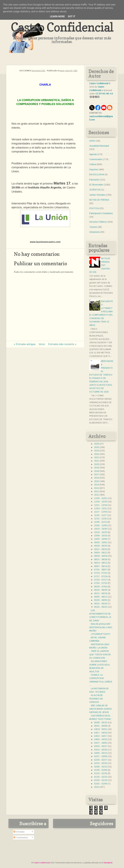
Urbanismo (95, 232)
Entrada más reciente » (62, 344)
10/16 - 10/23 (101, 532)
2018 (97, 471)
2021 (97, 461)
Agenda (93, 154)
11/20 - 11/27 (100, 515)
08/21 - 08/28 (101, 559)
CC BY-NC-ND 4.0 (104, 94)
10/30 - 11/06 (101, 525)
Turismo (93, 227)
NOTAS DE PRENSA (99, 200)
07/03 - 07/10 (101, 583)
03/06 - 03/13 (101, 753)
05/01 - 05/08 (101, 726)
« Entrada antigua (25, 344)
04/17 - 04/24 (101, 733)
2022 (97, 457)
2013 (97, 488)
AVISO (92, 141)
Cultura (93, 164)
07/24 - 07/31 (101, 573)
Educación (94, 180)
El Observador (96, 185)
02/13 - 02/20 (101, 763)
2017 (97, 474)
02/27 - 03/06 (101, 756)
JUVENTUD (95, 190)
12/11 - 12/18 (101, 505)
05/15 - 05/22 (101, 607)
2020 (97, 464)
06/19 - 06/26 (101, 590)
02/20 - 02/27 (101, 760)
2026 (97, 444)
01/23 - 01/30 (101, 773)
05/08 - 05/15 (101, 722)
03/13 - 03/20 (101, 750)
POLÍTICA (94, 208)
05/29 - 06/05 (101, 600)
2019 (97, 468)
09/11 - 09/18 (101, 549)
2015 (97, 481)
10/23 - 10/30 (101, 529)
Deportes (94, 169)
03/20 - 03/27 (101, 746)
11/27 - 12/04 (101, 512)
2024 (97, 451)
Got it (71, 16)
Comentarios (21, 838)
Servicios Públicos (98, 222)
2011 (96, 495)
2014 (97, 485)
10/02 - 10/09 (101, 539)
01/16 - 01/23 (101, 777)
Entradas (19, 832)
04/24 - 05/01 (101, 729)
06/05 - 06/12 (101, 597)
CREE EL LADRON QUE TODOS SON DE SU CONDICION (100, 654)
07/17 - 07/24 (101, 576)
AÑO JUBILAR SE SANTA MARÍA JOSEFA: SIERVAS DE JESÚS (101, 709)
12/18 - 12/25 (101, 502)
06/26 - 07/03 (101, 587)
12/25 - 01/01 (101, 498)
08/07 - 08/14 (101, 566)
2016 (97, 478)
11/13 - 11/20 (100, 519)
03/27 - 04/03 (101, 743)
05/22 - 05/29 (101, 604)
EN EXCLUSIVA (97, 174)
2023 (97, 454)
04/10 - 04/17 (101, 736)
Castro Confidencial (62, 27)
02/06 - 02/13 (101, 767)
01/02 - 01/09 (101, 784)
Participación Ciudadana (101, 213)
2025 (97, 447)
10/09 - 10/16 (101, 536)
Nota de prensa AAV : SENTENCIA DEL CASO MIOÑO (101, 627)
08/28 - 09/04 (101, 556)
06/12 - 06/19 (101, 593)
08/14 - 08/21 (101, 563)
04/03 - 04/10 (101, 739)
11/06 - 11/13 (100, 522)
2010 (97, 787)
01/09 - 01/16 (101, 780)
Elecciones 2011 (39, 71)
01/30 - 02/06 (101, 770)
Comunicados (96, 159)
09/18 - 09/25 (101, 546)
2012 (97, 491)
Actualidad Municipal (99, 146)
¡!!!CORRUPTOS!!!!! (100, 634)
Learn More (57, 16)
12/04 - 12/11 (101, 508)
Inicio (42, 344)
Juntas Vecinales (97, 195)
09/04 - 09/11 (101, 553)
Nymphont (108, 863)
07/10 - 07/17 (101, 580)
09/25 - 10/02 (101, 542)
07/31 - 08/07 (101, 570)
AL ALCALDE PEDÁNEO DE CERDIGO (96, 699)
